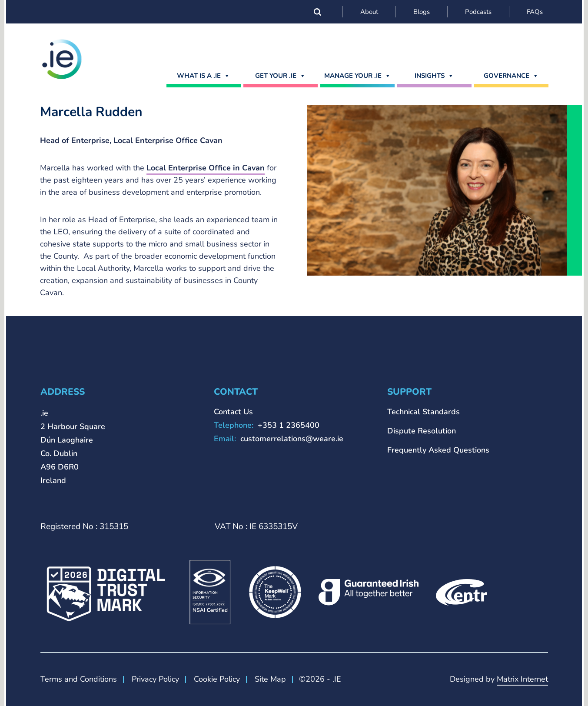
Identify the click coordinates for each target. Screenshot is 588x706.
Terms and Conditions (79, 679)
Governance (511, 76)
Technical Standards (424, 412)
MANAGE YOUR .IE (357, 76)
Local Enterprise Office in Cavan (206, 168)
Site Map (270, 679)
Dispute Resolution (422, 431)
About (369, 12)
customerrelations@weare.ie (292, 439)
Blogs (422, 12)
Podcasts (478, 12)
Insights (434, 76)
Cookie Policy (217, 679)
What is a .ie (203, 76)
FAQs (535, 12)
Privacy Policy (155, 679)
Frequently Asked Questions (438, 450)
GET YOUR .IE (280, 76)
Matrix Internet (522, 679)
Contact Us (233, 412)
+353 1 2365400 (289, 425)
